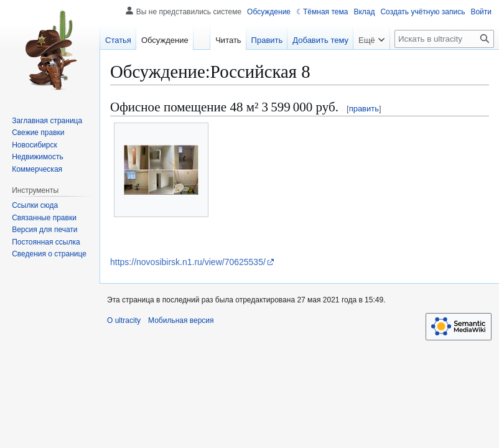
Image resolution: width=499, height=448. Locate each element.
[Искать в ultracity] (444, 39)
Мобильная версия (181, 320)
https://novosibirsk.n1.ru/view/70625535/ (188, 262)
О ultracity (124, 320)
